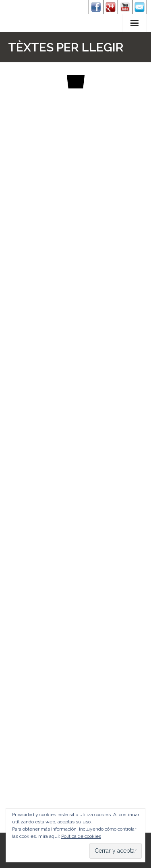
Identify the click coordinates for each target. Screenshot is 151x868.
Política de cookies (81, 836)
